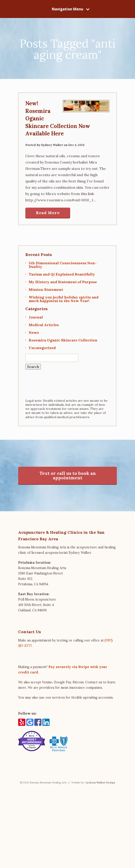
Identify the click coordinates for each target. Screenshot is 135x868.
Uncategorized (42, 348)
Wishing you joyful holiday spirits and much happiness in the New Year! (64, 299)
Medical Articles (44, 325)
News (34, 332)
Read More (48, 213)
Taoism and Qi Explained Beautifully (62, 274)
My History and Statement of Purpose (63, 282)
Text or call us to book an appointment (68, 475)
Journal (36, 317)
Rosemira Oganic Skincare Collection (63, 340)
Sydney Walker (52, 145)
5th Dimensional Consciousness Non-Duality (63, 265)
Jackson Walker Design (100, 783)
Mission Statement (46, 289)
